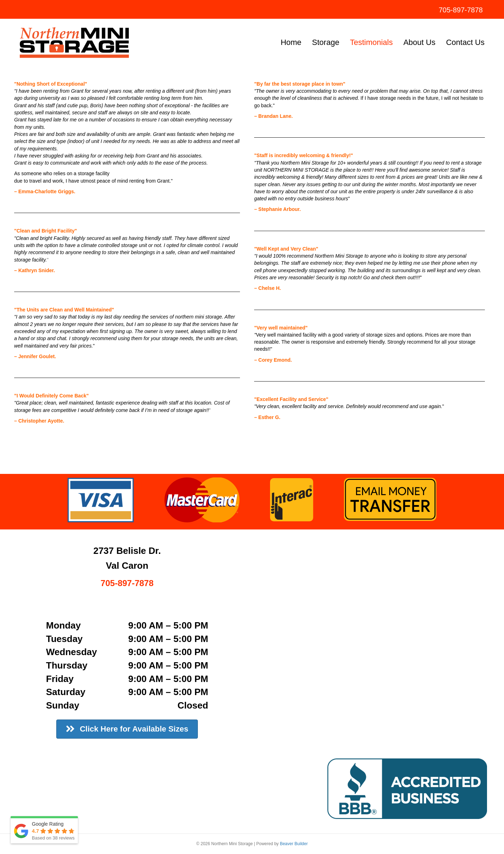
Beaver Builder (294, 844)
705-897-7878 (461, 10)
